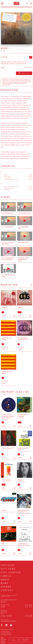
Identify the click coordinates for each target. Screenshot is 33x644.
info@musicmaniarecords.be (9, 595)
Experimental (5, 63)
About (5, 579)
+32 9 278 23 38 (5, 596)
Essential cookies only (26, 640)
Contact (7, 590)
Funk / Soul (20, 62)
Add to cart (24, 73)
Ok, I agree (14, 640)
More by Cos (9, 285)
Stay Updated (11, 572)
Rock (15, 62)
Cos (3, 51)
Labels (6, 576)
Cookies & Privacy (6, 632)
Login (31, 1)
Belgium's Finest (5, 62)
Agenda (6, 587)
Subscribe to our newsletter (9, 621)
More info (3, 642)
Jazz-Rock (12, 63)
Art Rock (24, 63)
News (5, 583)
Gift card (8, 569)
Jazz (12, 62)
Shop (11, 565)
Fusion (26, 62)
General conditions (6, 634)
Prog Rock (18, 63)
